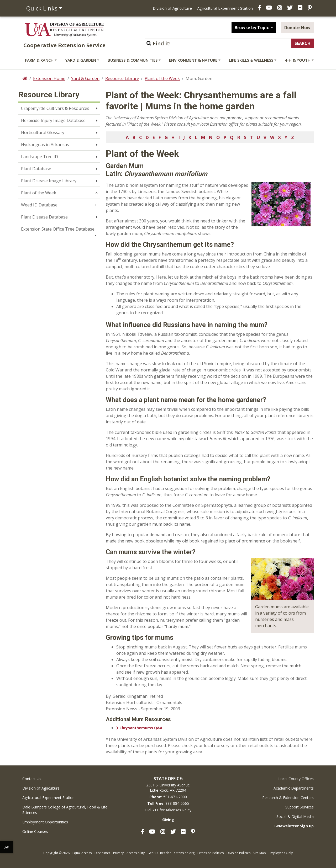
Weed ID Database (39, 205)
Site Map (260, 853)
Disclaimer (102, 853)
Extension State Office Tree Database (58, 229)
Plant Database (36, 169)
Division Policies (238, 853)
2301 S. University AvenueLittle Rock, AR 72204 (168, 788)
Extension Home (49, 78)
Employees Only (281, 853)
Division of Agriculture (172, 8)
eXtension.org (184, 853)
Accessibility (136, 853)
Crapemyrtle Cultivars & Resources (55, 108)
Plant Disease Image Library (49, 181)
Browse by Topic (252, 28)
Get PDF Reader (159, 853)
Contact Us (32, 779)
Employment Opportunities (45, 822)
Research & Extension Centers (288, 798)
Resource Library (122, 78)
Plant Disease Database (44, 217)
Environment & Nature (193, 60)
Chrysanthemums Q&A (141, 728)
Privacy (118, 853)
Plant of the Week (162, 78)
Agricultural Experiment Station (225, 8)
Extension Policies (211, 853)
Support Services (300, 807)
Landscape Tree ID (40, 157)
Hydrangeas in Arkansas (45, 145)
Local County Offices (296, 779)
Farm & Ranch (39, 60)
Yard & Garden (81, 60)
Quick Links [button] (42, 8)
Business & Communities (133, 60)
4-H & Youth (298, 60)
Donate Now (297, 28)
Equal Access (82, 853)
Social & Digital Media (295, 816)
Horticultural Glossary (43, 132)
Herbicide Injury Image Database (53, 120)
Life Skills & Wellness (251, 60)
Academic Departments (294, 788)
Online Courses (35, 831)
